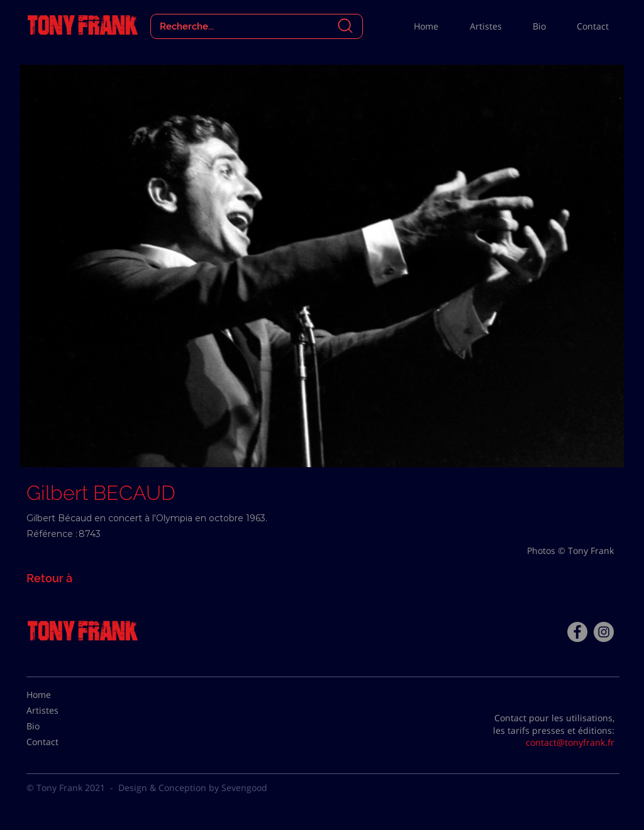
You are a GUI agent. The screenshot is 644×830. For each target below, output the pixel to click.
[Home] (58, 695)
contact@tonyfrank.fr (570, 742)
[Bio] (58, 726)
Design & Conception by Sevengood (193, 788)
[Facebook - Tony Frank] (577, 632)
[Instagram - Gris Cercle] (604, 632)
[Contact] (58, 742)
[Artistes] (58, 711)
